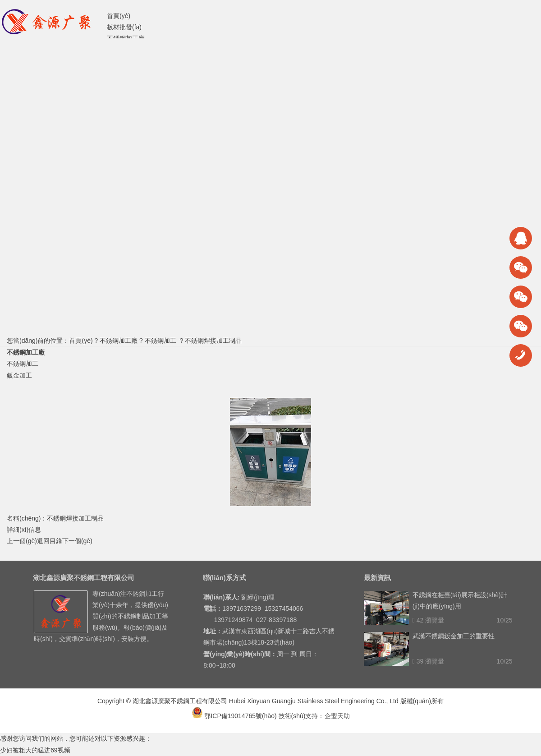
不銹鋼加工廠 (119, 341)
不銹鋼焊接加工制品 (213, 341)
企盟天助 (337, 716)
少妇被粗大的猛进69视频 (35, 750)
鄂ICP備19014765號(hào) (234, 716)
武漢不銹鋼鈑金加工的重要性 (454, 636)
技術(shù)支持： (302, 716)
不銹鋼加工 (160, 341)
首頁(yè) (81, 341)
